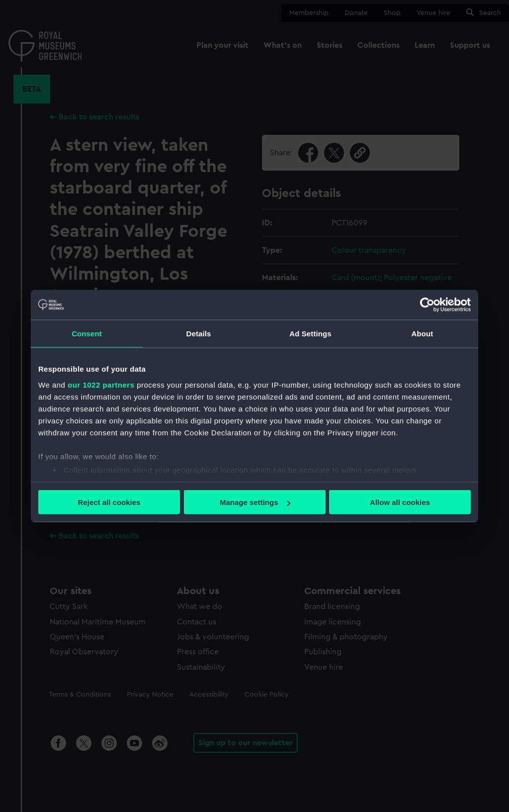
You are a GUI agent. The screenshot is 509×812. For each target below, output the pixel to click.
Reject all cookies (109, 502)
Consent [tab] (87, 334)
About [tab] (423, 334)
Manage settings (255, 502)
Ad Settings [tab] (310, 334)
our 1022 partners (101, 384)
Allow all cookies (400, 502)
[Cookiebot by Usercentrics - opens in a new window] (427, 305)
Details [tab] (199, 334)
